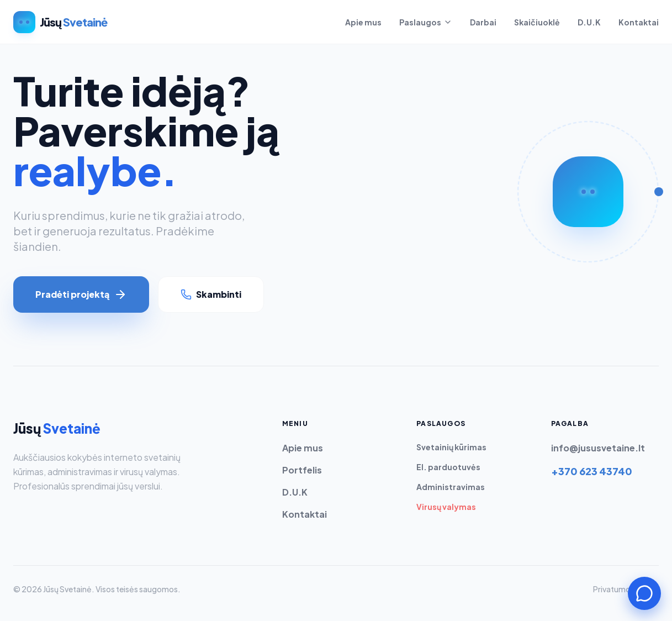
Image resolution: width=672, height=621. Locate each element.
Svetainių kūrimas (451, 447)
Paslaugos (426, 22)
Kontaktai (639, 22)
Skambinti (211, 294)
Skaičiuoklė (537, 22)
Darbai (483, 22)
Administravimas (451, 487)
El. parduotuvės (448, 467)
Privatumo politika (626, 589)
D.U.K (589, 22)
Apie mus (363, 22)
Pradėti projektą (81, 294)
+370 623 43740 (592, 471)
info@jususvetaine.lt (598, 448)
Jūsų (57, 428)
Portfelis (302, 470)
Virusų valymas (446, 507)
